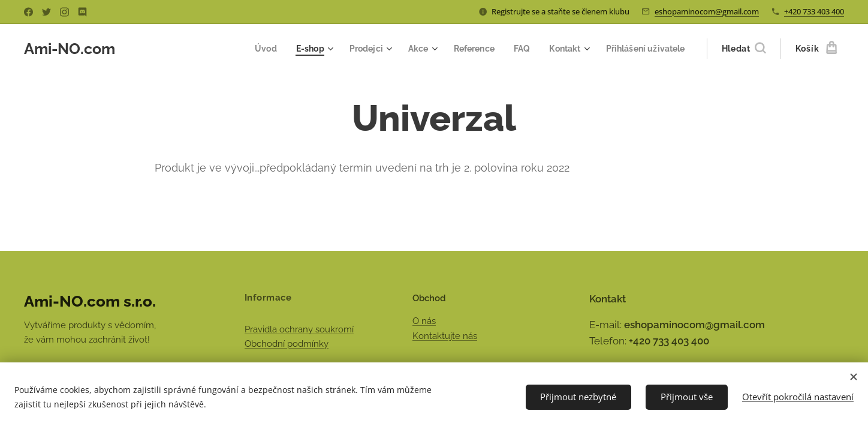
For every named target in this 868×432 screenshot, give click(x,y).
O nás (424, 321)
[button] (744, 49)
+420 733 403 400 (814, 11)
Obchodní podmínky (287, 344)
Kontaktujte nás (445, 336)
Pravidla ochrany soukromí (299, 329)
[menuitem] (250, 49)
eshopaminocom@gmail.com (707, 11)
